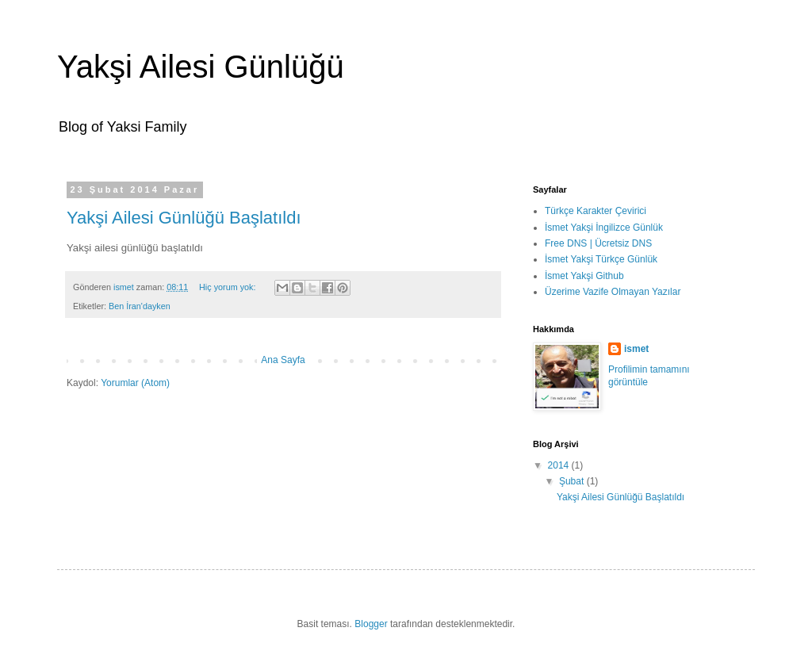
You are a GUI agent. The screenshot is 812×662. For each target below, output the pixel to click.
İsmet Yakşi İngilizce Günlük (604, 228)
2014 (560, 465)
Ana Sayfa (283, 360)
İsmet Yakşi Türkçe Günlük (601, 259)
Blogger (371, 624)
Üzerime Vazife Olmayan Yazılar (613, 292)
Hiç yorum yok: (228, 287)
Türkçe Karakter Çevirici (596, 211)
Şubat (573, 481)
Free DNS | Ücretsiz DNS (598, 243)
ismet (636, 349)
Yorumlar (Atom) (135, 383)
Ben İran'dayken (140, 306)
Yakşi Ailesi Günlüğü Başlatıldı (184, 218)
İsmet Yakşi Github (584, 276)
